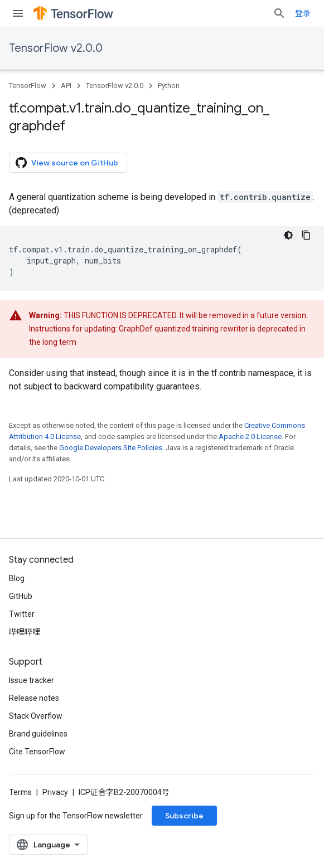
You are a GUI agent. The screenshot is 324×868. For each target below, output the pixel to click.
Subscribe (184, 816)
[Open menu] (18, 13)
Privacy (55, 792)
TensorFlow (28, 86)
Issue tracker (32, 680)
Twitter (22, 614)
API (66, 86)
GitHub (21, 596)
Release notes (34, 698)
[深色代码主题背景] (288, 235)
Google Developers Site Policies (111, 448)
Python (169, 86)
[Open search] (279, 13)
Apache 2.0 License (250, 437)
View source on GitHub (67, 163)
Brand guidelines (38, 734)
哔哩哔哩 (25, 632)
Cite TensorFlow (37, 752)
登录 (303, 13)
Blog (17, 578)
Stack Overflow (36, 716)
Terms (20, 792)
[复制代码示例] (306, 235)
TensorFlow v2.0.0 (56, 48)
